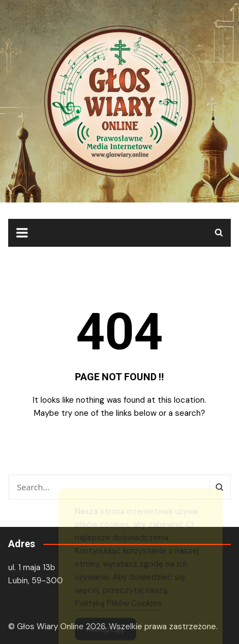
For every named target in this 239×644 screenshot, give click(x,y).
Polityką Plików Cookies (118, 607)
